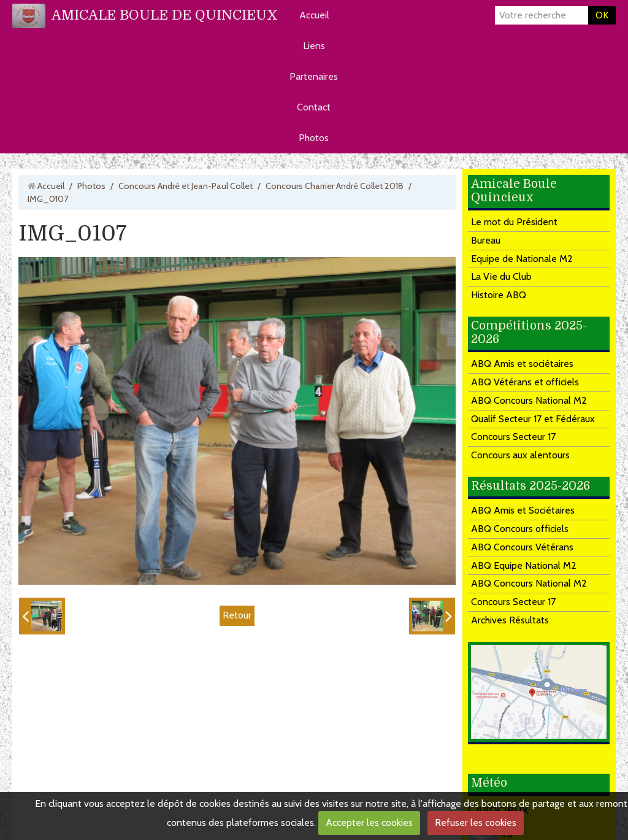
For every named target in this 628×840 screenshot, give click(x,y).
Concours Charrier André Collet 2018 (335, 186)
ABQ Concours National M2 (529, 400)
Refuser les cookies (476, 823)
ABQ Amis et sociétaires (522, 364)
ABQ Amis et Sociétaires (523, 510)
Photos (314, 138)
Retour (237, 615)
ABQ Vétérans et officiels (525, 382)
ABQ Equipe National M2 (524, 565)
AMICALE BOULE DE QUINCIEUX (165, 15)
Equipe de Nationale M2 (522, 259)
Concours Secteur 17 (513, 437)
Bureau (486, 240)
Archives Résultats (510, 620)
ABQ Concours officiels (520, 529)
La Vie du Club (501, 276)
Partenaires (314, 76)
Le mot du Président (514, 222)
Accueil (314, 15)
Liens (314, 46)
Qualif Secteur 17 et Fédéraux (533, 419)
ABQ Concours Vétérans (522, 547)
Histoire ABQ (499, 295)
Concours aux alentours (520, 455)
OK (602, 15)
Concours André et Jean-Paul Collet (186, 186)
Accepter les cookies (369, 823)
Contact (314, 107)
